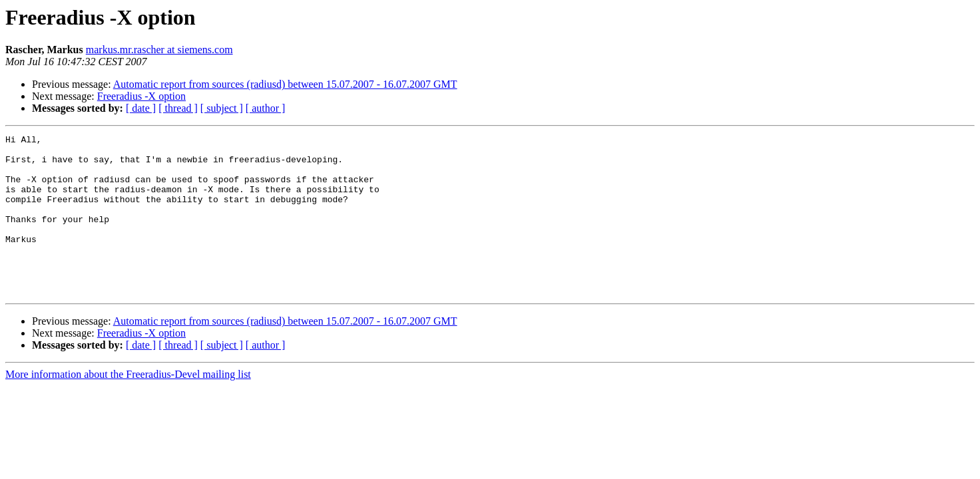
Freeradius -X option (141, 96)
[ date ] (141, 108)
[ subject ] (222, 108)
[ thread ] (178, 108)
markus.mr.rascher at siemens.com (159, 50)
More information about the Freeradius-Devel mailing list (128, 406)
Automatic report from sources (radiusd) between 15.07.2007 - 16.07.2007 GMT (285, 84)
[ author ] (266, 108)
